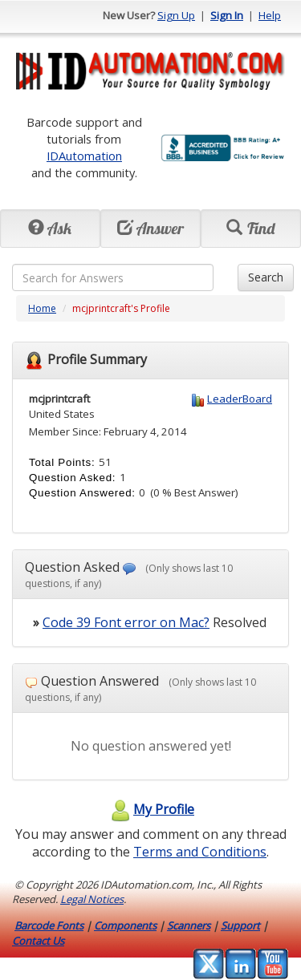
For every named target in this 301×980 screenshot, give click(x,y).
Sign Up (176, 15)
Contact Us (38, 941)
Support (240, 925)
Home (42, 308)
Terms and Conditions (200, 852)
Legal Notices (92, 899)
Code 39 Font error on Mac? (126, 622)
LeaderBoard (240, 399)
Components (125, 925)
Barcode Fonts (49, 925)
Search (266, 277)
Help (270, 15)
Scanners (189, 925)
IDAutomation (84, 156)
